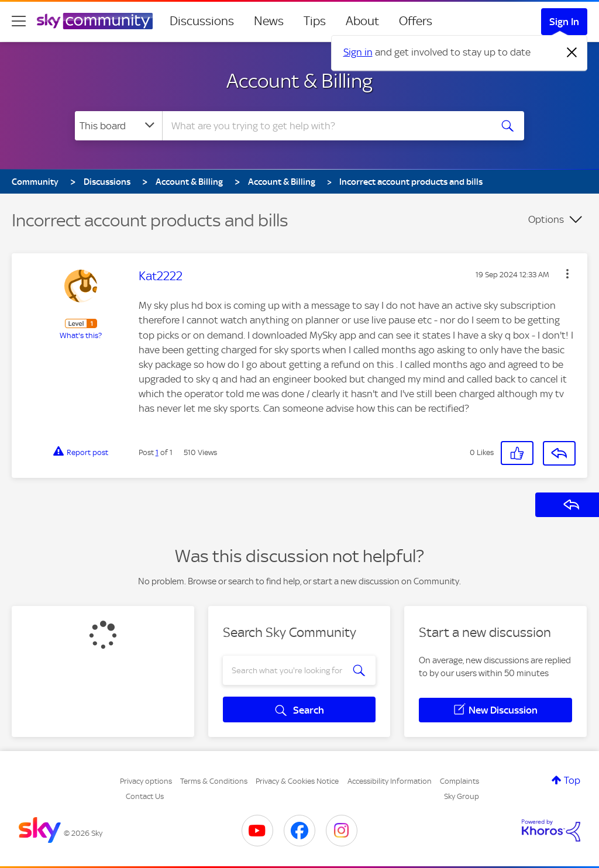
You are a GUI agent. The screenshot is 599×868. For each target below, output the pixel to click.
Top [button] (572, 780)
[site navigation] (19, 21)
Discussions (202, 21)
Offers (416, 21)
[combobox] (325, 126)
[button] (567, 274)
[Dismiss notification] (572, 53)
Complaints (459, 781)
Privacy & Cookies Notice (297, 781)
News (269, 21)
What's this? (81, 335)
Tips (315, 21)
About (362, 21)
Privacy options (146, 781)
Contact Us (145, 796)
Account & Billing (299, 81)
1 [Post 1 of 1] (157, 452)
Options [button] (546, 219)
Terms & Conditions (214, 781)
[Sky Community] (95, 21)
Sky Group (462, 796)
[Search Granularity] (118, 126)
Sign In (564, 22)
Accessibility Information (390, 781)
